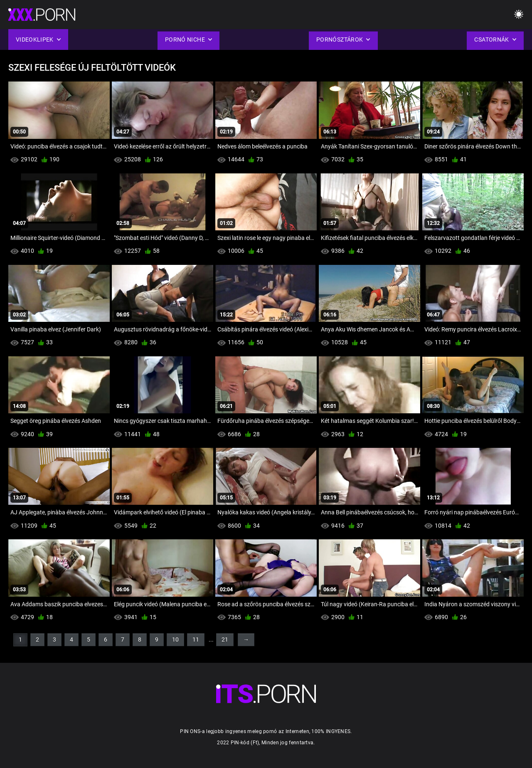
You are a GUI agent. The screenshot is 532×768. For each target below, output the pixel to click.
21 (225, 640)
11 (196, 640)
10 (175, 640)
